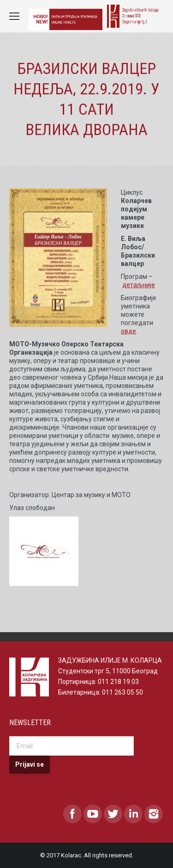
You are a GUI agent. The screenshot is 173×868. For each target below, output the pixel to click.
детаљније (139, 285)
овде (128, 331)
